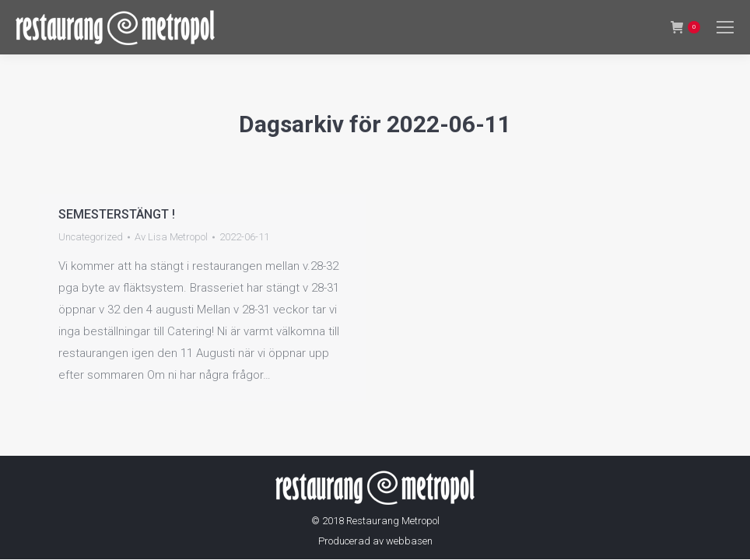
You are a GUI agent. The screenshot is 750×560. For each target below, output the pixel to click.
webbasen (409, 541)
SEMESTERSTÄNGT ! (117, 214)
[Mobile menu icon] (725, 27)
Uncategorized (91, 237)
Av (171, 237)
